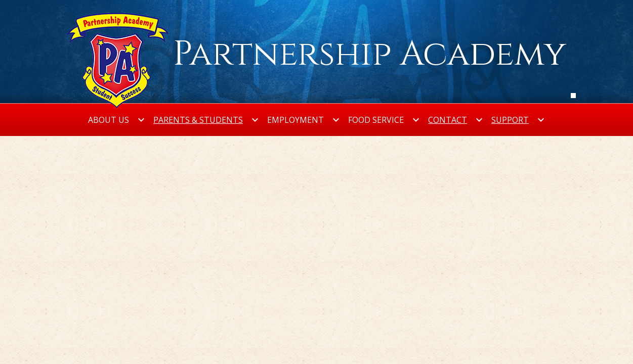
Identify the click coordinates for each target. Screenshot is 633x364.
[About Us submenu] (117, 120)
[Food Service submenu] (384, 120)
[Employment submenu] (304, 120)
